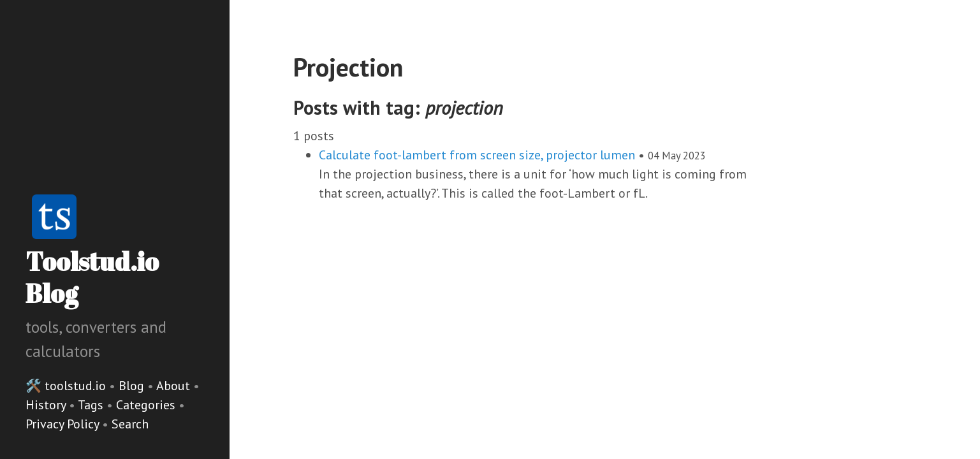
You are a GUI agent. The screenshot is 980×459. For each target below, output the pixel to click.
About (175, 386)
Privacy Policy (64, 424)
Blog (131, 386)
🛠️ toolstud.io (66, 386)
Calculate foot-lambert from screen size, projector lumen (477, 155)
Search (130, 424)
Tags (92, 405)
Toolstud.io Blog (92, 277)
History (47, 405)
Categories (147, 405)
